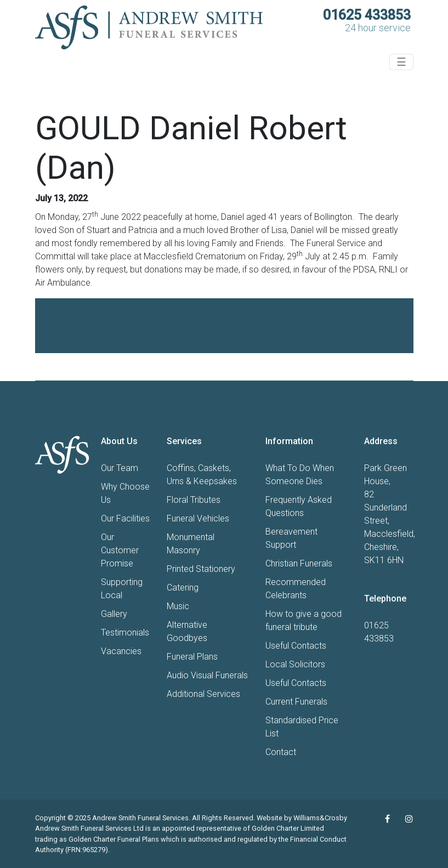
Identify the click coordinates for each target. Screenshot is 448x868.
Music (178, 606)
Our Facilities (125, 518)
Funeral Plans (192, 657)
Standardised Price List (302, 727)
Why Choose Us (125, 493)
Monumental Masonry (191, 544)
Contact (281, 752)
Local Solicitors (295, 664)
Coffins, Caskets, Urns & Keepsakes (202, 475)
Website (270, 818)
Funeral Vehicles (198, 518)
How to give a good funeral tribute (304, 620)
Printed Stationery (201, 569)
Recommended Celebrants (296, 589)
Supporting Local (122, 589)
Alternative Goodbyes (187, 631)
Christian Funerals (299, 563)
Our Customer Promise (120, 550)
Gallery (114, 614)
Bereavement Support (291, 538)
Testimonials (125, 632)
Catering (183, 588)
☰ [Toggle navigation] (401, 62)
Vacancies (121, 651)
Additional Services (203, 694)
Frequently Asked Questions (299, 506)
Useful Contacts (296, 646)
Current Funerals (296, 702)
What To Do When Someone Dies (300, 475)
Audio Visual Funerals (207, 675)
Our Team (120, 468)
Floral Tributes (194, 500)
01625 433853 (367, 15)
